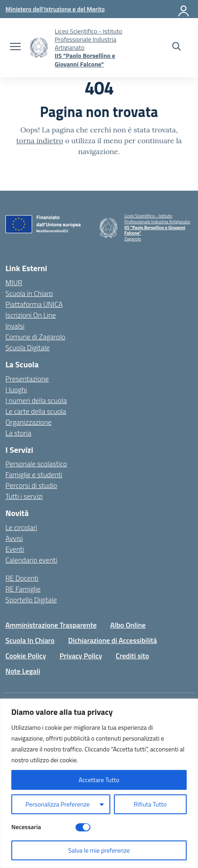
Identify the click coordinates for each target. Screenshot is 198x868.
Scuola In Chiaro (30, 640)
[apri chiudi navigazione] (15, 47)
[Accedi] (184, 9)
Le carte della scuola (36, 411)
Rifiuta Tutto (150, 804)
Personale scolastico (36, 464)
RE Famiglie (23, 589)
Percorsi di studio (31, 485)
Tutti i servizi (24, 496)
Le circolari (21, 527)
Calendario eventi (31, 560)
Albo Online (128, 625)
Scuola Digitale (28, 347)
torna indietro (40, 141)
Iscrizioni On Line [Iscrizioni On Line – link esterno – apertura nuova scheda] (31, 315)
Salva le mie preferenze (99, 850)
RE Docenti (22, 578)
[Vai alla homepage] (39, 48)
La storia (18, 433)
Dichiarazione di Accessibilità (113, 640)
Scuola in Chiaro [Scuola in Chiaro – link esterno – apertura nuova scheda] (29, 293)
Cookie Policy (26, 656)
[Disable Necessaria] (83, 827)
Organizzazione (28, 422)
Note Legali (23, 671)
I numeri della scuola (36, 400)
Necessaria (26, 827)
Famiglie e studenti (34, 474)
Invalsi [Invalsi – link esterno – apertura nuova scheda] (15, 326)
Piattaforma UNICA (34, 304)
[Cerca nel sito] (177, 47)
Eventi (15, 549)
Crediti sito (132, 656)
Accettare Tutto (99, 780)
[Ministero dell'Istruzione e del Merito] (55, 9)
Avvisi (14, 538)
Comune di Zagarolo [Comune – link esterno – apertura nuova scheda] (35, 337)
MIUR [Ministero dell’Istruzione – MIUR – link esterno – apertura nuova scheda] (14, 282)
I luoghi (16, 389)
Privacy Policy (81, 656)
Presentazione (27, 379)
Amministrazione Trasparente (51, 625)
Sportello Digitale (31, 600)
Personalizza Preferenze (57, 804)
